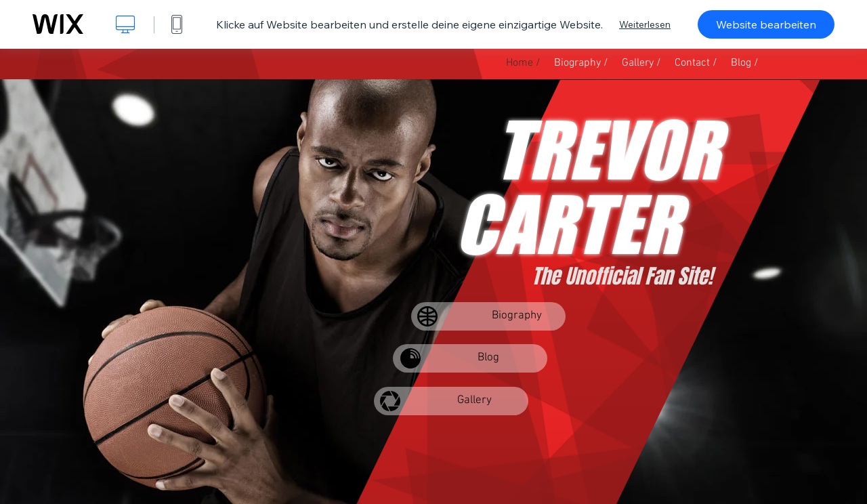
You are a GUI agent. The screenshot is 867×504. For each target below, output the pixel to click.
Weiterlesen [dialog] (645, 24)
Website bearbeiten (766, 24)
